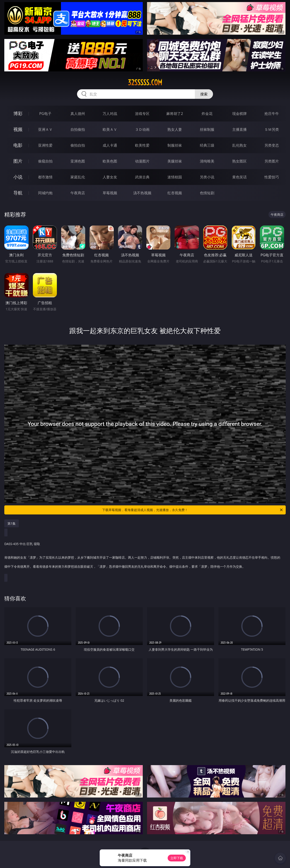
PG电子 (45, 114)
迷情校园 (175, 177)
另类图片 (272, 161)
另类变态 (272, 145)
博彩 (18, 113)
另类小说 (207, 177)
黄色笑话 (239, 177)
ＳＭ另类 (272, 129)
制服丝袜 (175, 145)
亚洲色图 (78, 161)
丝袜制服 (207, 129)
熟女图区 (239, 161)
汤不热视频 (142, 193)
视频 (18, 129)
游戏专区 (142, 114)
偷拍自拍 (78, 145)
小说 (18, 177)
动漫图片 (142, 161)
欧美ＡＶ (110, 129)
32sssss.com (145, 82)
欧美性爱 (142, 145)
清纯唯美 (207, 161)
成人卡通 (110, 145)
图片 (18, 161)
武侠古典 (142, 177)
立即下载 (177, 858)
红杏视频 (175, 193)
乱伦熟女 (239, 145)
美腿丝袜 (175, 161)
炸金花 (207, 114)
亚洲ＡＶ (45, 129)
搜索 (204, 94)
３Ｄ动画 (142, 129)
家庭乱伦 (78, 177)
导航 (18, 193)
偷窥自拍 (45, 161)
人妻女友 (110, 177)
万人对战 (110, 114)
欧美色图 (110, 161)
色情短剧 (207, 193)
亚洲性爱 (45, 145)
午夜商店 (78, 193)
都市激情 (45, 177)
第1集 (12, 523)
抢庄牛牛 (272, 114)
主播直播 (239, 129)
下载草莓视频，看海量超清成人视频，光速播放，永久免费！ (193, 510)
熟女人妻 (175, 129)
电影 (18, 145)
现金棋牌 (239, 114)
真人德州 (78, 114)
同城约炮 (45, 193)
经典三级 (207, 145)
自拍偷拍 (78, 129)
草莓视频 (110, 193)
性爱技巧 (272, 177)
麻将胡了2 (175, 114)
